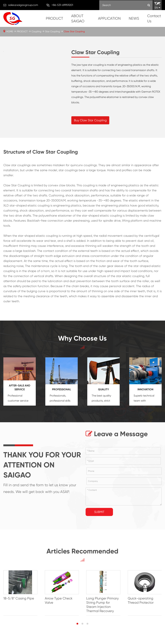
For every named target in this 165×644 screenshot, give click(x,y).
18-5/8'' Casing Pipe (19, 598)
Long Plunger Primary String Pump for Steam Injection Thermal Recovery (102, 605)
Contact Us (154, 18)
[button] (77, 624)
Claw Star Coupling (74, 31)
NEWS (134, 18)
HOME (10, 31)
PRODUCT (54, 18)
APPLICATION (109, 18)
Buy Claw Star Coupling (90, 120)
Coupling (36, 31)
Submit (99, 512)
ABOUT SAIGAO (78, 18)
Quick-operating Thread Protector (141, 600)
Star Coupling (53, 31)
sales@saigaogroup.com (23, 5)
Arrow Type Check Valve (59, 600)
